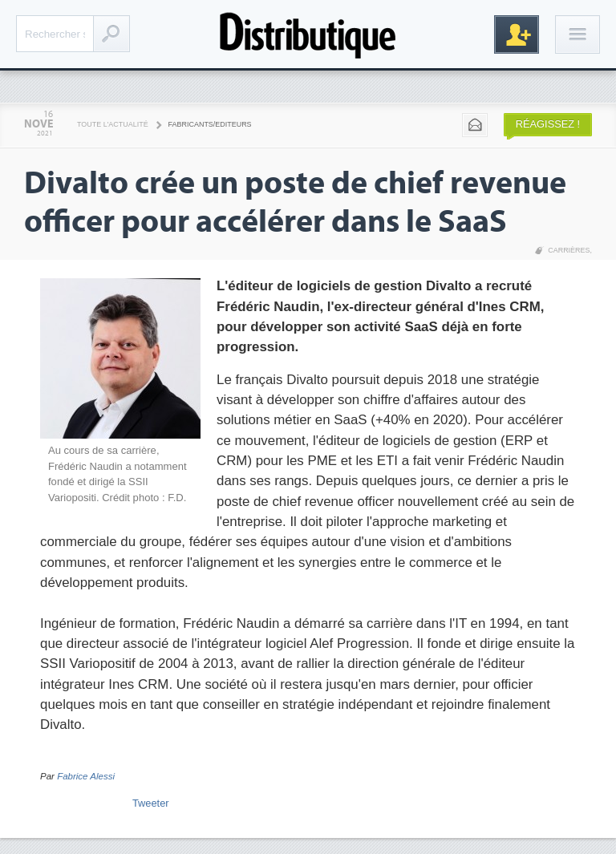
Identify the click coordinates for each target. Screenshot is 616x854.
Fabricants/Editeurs (210, 124)
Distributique (308, 34)
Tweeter (151, 803)
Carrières (569, 250)
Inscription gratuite (517, 34)
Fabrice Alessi (86, 776)
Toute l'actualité (113, 124)
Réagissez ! (548, 124)
